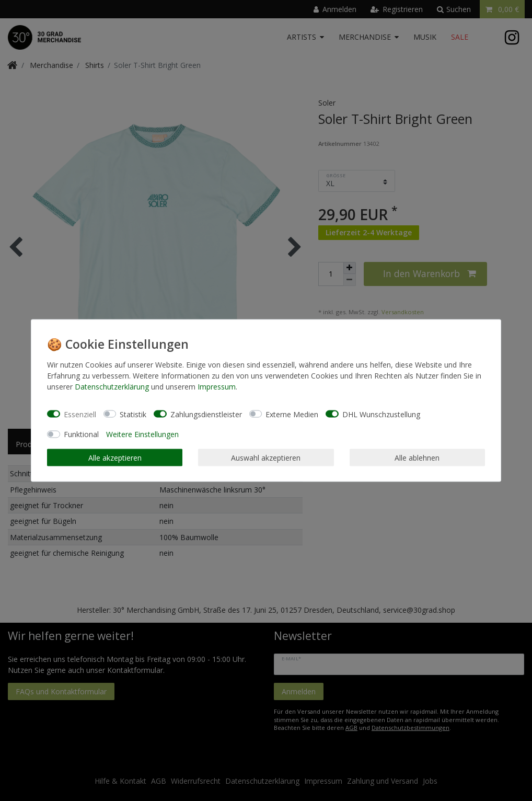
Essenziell (80, 414)
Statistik (133, 414)
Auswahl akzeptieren (266, 457)
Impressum (217, 387)
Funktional (81, 434)
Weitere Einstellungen (142, 434)
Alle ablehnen (417, 457)
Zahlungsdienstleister (206, 414)
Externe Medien (292, 414)
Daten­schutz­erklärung (112, 387)
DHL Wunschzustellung (381, 414)
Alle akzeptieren (115, 457)
